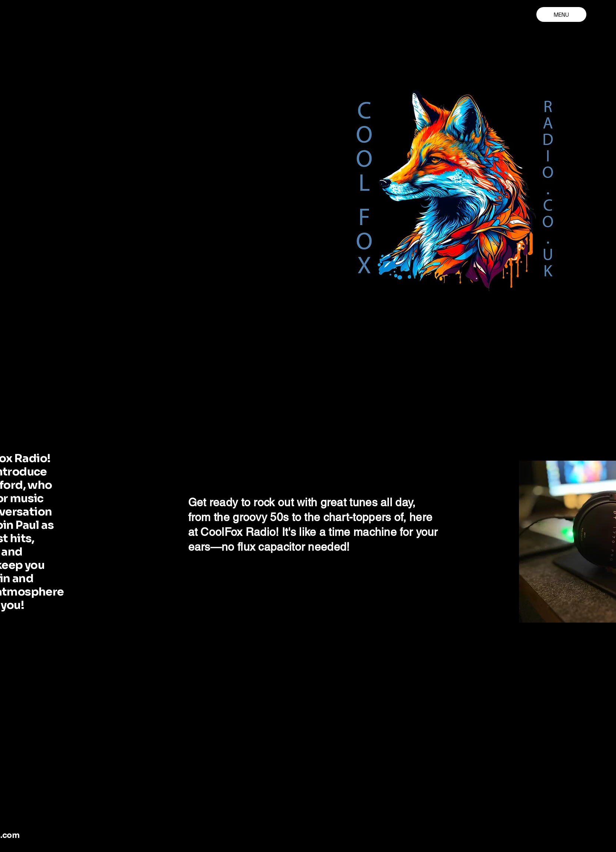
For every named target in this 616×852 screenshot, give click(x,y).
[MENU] (561, 14)
